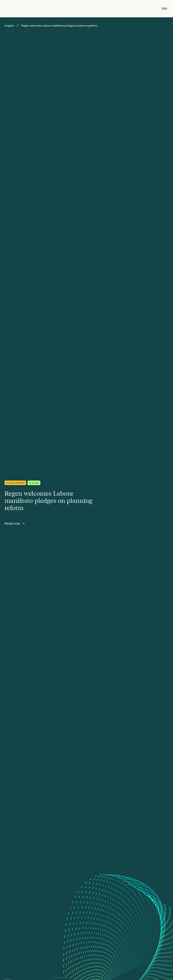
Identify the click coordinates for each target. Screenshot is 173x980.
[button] (164, 9)
